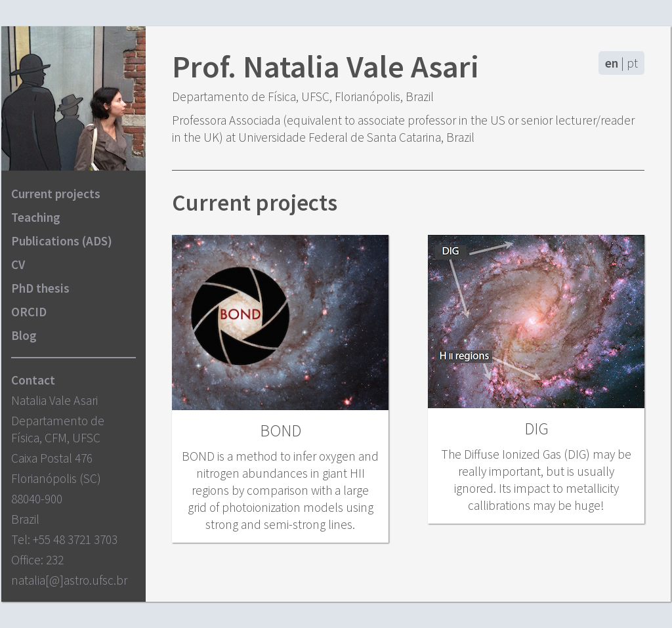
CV (18, 264)
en (612, 63)
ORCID (29, 312)
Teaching (36, 217)
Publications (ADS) (62, 241)
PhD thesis (40, 288)
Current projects (56, 194)
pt (632, 63)
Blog (24, 335)
